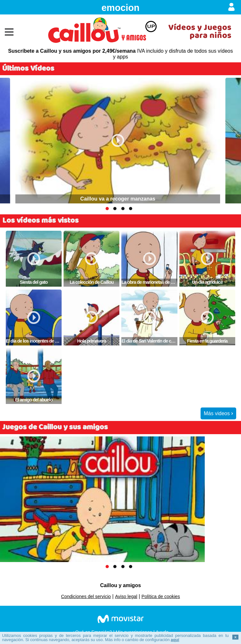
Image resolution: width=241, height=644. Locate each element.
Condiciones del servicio (86, 596)
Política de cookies (161, 596)
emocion (120, 8)
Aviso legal (126, 596)
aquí (175, 640)
